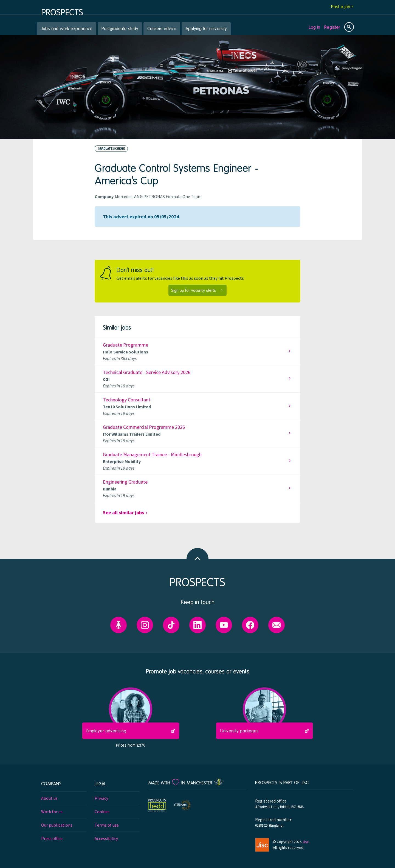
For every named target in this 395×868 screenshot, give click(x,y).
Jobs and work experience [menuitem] (67, 28)
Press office (52, 838)
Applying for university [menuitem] (206, 28)
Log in (314, 27)
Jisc (306, 842)
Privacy (101, 798)
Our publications (57, 825)
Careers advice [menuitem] (162, 28)
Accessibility (106, 838)
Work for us (52, 812)
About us (49, 798)
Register (332, 27)
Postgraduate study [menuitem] (120, 28)
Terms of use (107, 825)
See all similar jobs (123, 512)
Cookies (102, 812)
